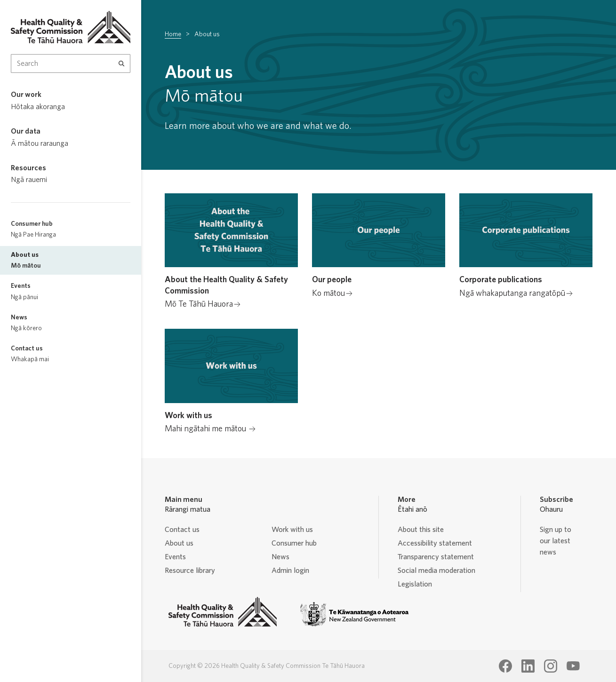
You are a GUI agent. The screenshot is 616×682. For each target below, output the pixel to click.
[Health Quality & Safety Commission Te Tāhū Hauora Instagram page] (551, 666)
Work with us (292, 530)
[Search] (122, 63)
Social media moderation (436, 571)
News (280, 557)
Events (175, 557)
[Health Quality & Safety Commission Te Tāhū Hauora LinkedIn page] (528, 666)
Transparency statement (436, 557)
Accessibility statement (435, 543)
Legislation (415, 584)
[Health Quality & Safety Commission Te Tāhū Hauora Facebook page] (505, 666)
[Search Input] (71, 63)
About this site (421, 530)
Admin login (290, 571)
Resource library (190, 571)
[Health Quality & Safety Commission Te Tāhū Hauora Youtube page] (573, 666)
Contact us (182, 530)
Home (173, 34)
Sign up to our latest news (556, 541)
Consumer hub (294, 543)
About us (179, 543)
